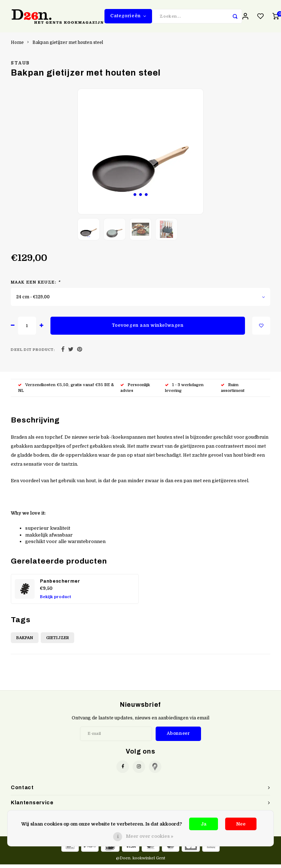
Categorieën (128, 18)
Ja (204, 824)
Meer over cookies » (150, 836)
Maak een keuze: (35, 286)
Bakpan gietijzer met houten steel (68, 46)
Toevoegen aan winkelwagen (148, 329)
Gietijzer (57, 641)
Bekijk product (55, 600)
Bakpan (25, 641)
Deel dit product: (33, 353)
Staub (21, 67)
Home (17, 46)
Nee (241, 824)
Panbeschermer (60, 585)
